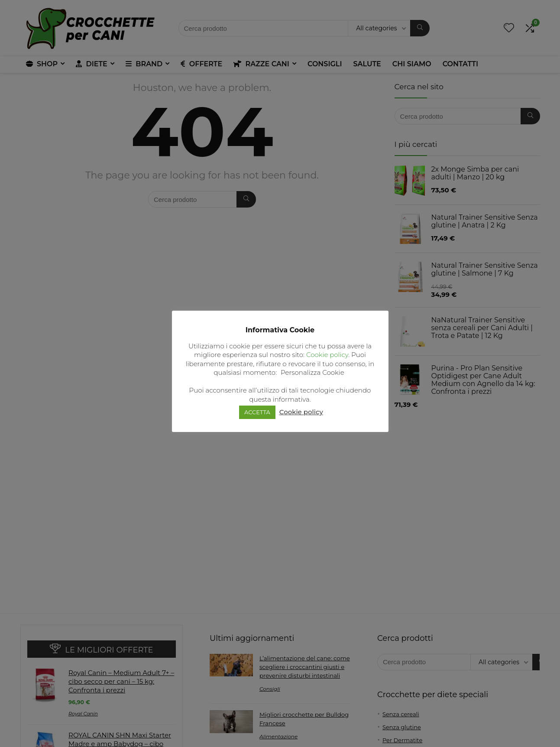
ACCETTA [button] (257, 412)
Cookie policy (327, 355)
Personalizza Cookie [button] (312, 372)
